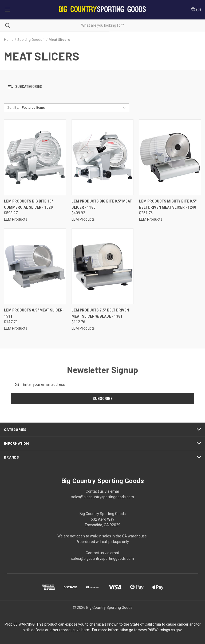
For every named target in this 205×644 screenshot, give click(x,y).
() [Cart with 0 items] (196, 9)
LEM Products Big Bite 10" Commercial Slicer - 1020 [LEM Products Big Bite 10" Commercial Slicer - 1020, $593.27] (28, 204)
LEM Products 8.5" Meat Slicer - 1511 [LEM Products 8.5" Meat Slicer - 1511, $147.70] (34, 313)
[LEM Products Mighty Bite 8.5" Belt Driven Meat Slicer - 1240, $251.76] (170, 157)
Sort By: (13, 108)
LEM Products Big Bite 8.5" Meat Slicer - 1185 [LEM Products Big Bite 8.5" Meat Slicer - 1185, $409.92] (102, 204)
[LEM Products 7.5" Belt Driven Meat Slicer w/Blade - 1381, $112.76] (102, 266)
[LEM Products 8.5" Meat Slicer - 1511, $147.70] (35, 266)
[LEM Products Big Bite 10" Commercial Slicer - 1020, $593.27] (35, 157)
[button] (102, 87)
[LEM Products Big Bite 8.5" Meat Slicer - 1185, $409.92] (102, 157)
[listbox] (75, 108)
